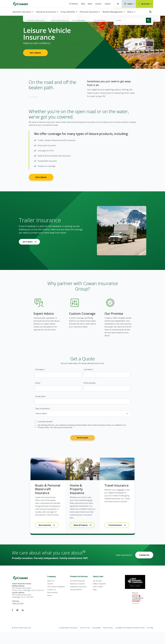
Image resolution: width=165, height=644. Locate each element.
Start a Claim (98, 587)
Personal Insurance (89, 12)
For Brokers (74, 4)
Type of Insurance (42, 409)
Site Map (150, 628)
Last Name (88, 370)
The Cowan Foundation (56, 587)
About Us (51, 581)
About (130, 12)
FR (118, 4)
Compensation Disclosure (68, 628)
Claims (130, 4)
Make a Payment (99, 584)
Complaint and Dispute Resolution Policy (130, 628)
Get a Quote (35, 53)
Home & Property (81, 525)
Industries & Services (46, 12)
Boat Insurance (45, 525)
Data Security (52, 592)
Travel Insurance (115, 525)
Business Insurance (22, 12)
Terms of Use (85, 628)
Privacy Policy (108, 628)
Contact (98, 4)
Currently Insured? (45, 422)
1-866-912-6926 (18, 603)
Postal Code (40, 396)
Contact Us (144, 555)
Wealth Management (113, 12)
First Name (40, 370)
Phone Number (90, 383)
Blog (83, 4)
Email (37, 383)
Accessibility (96, 628)
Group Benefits (68, 12)
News (90, 4)
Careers (108, 4)
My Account (146, 4)
